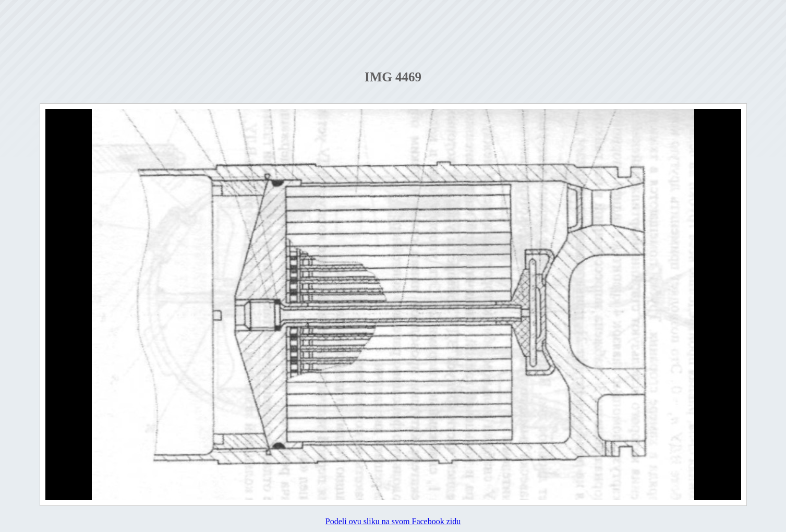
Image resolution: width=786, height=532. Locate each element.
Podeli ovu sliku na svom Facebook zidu (393, 521)
